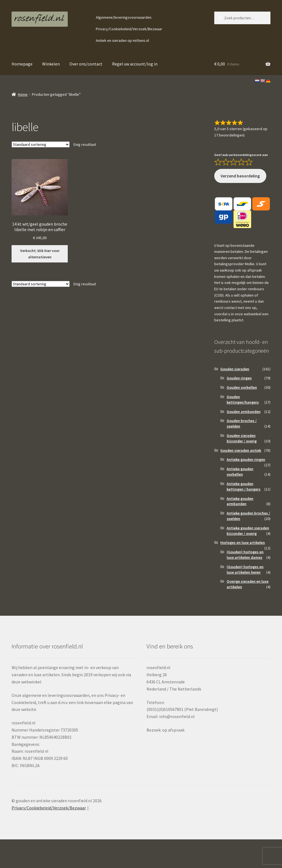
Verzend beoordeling (240, 176)
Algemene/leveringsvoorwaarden (124, 17)
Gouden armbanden (244, 412)
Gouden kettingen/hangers (243, 399)
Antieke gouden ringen (246, 459)
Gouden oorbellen (242, 387)
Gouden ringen (239, 378)
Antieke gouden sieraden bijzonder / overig (248, 531)
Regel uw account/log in (135, 64)
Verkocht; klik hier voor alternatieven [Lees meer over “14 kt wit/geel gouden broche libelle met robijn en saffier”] (40, 254)
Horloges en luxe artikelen (243, 543)
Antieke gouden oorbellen (240, 472)
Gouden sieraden (235, 369)
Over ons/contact (86, 64)
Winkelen (51, 64)
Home (23, 94)
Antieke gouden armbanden (240, 501)
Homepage (22, 64)
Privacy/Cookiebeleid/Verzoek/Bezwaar (129, 29)
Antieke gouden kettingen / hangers (244, 486)
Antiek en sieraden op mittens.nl (122, 40)
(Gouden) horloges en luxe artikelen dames (245, 555)
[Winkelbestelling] (41, 144)
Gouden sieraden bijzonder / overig (242, 438)
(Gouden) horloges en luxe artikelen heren (245, 569)
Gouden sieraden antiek (241, 450)
